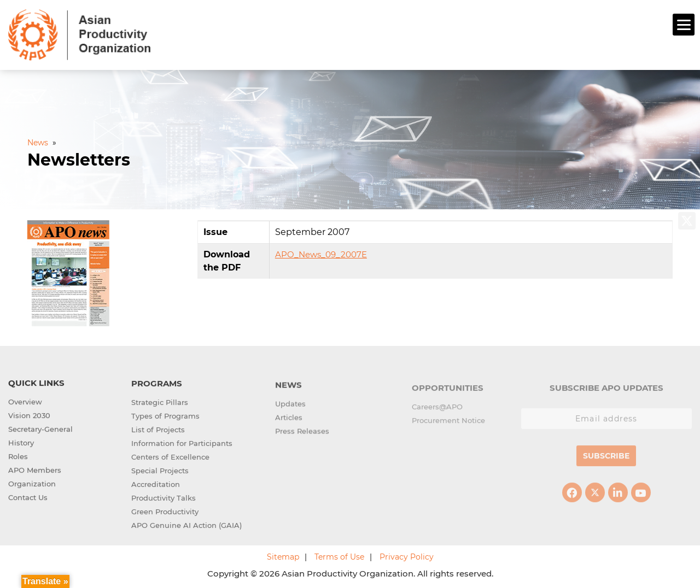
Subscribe (606, 460)
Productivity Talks (164, 498)
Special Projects (160, 471)
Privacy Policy (407, 556)
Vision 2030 (29, 415)
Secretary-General (40, 428)
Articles (289, 420)
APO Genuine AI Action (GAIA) (186, 526)
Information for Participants (182, 444)
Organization (32, 483)
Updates (290, 406)
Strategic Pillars (160, 403)
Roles (18, 456)
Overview (25, 401)
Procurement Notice (448, 424)
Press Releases (302, 433)
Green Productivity (165, 512)
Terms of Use (339, 556)
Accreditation (156, 485)
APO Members (35, 469)
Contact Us (28, 497)
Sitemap (283, 556)
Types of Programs (165, 416)
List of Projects (158, 430)
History (21, 442)
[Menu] (684, 25)
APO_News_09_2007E (321, 253)
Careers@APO (437, 410)
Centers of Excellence (170, 457)
